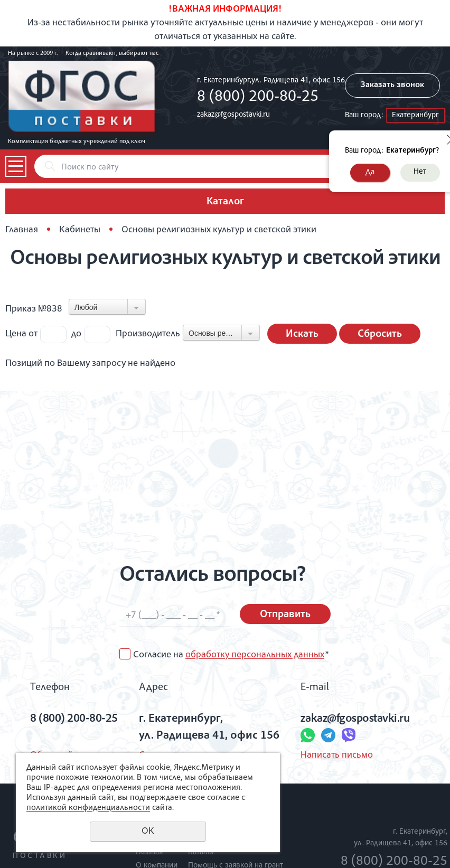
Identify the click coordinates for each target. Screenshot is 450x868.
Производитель (148, 334)
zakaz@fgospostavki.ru (233, 115)
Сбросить (380, 335)
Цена (16, 334)
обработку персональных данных (255, 655)
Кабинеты (80, 230)
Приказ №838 (34, 309)
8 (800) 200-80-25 (258, 98)
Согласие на (231, 655)
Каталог (201, 852)
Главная (22, 230)
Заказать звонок (392, 86)
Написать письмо (337, 756)
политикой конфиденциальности (88, 808)
